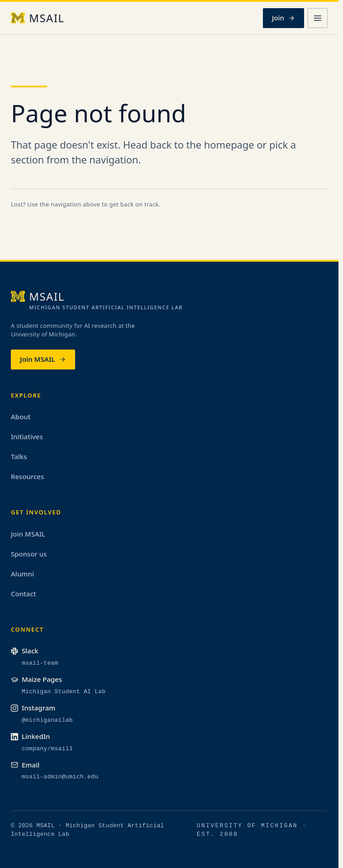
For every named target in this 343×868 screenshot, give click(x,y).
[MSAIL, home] (38, 18)
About (21, 417)
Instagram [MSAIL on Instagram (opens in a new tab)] (33, 708)
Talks (19, 456)
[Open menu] (318, 18)
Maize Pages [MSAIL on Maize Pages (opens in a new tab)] (36, 679)
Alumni (22, 574)
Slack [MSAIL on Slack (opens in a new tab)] (25, 651)
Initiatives (27, 436)
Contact (24, 594)
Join (283, 18)
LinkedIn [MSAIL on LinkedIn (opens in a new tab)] (30, 736)
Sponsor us (29, 554)
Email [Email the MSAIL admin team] (25, 765)
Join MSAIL (43, 359)
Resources (27, 476)
